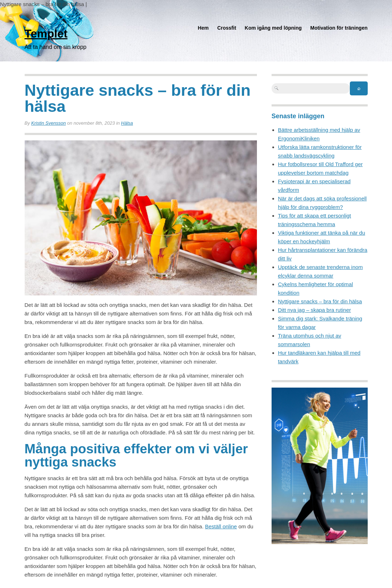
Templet (46, 34)
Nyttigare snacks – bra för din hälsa (320, 301)
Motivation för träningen (339, 28)
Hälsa (127, 123)
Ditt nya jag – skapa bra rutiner (314, 310)
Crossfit (227, 28)
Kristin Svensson (48, 123)
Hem (203, 28)
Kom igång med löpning (273, 28)
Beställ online (221, 526)
